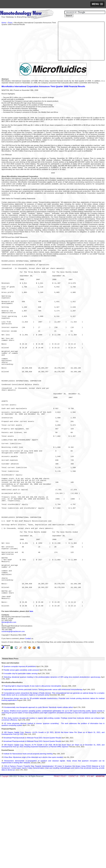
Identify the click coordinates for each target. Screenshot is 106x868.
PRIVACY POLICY (60, 863)
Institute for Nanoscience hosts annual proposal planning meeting (28, 841)
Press (10, 23)
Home (4, 23)
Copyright (5, 863)
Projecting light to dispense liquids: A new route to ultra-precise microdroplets (32, 773)
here (31, 698)
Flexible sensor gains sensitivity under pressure (21, 757)
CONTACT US (73, 863)
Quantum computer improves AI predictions (20, 754)
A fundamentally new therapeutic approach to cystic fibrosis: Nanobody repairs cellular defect (38, 794)
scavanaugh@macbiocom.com (13, 718)
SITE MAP (90, 863)
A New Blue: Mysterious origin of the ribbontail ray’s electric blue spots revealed (33, 844)
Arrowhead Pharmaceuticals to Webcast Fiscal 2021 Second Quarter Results (32, 825)
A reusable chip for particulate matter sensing (20, 761)
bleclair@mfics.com (9, 709)
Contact (28, 726)
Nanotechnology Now (27, 15)
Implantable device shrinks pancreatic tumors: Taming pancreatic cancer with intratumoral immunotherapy (43, 777)
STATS (83, 863)
